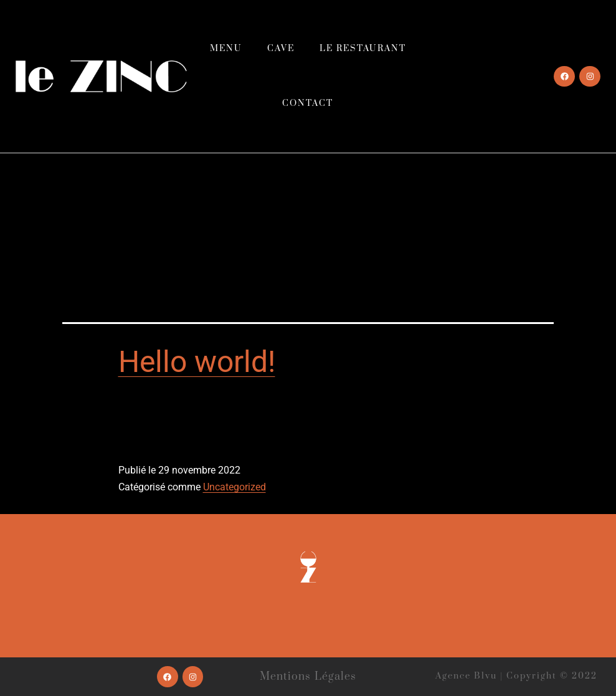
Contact (308, 103)
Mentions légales (308, 677)
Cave (281, 49)
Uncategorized (235, 487)
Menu (226, 49)
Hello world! (197, 362)
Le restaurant (363, 49)
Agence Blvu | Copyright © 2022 (516, 676)
